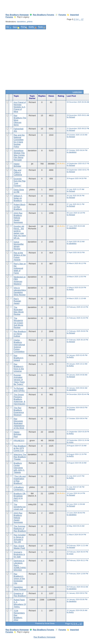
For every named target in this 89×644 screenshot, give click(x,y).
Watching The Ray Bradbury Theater (20, 457)
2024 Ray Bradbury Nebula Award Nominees (18, 218)
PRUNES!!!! (19, 440)
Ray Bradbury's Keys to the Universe (19, 368)
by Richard (71, 117)
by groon (70, 442)
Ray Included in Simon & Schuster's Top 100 (20, 538)
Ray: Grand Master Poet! (19, 547)
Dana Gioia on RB (19, 191)
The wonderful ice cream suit (20, 507)
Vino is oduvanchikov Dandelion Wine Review (20, 291)
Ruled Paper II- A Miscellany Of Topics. (20, 603)
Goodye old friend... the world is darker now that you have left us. (20, 232)
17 (82, 19)
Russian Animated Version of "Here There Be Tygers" (19, 380)
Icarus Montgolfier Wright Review (19, 245)
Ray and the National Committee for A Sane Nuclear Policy (19, 141)
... (80, 19)
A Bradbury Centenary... (19, 488)
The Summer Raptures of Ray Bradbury (20, 529)
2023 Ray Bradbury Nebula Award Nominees (18, 518)
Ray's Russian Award (17, 301)
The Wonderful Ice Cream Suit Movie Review (18, 323)
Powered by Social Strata (45, 623)
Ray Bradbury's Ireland (18, 358)
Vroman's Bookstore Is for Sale (19, 554)
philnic (30, 22)
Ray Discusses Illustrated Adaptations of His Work (19, 423)
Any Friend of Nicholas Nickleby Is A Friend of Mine (20, 107)
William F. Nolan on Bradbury (18, 198)
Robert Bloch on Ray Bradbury (20, 207)
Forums (62, 15)
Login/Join (77, 92)
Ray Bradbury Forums (43, 15)
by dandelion (72, 152)
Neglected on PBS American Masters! (20, 280)
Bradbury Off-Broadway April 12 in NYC (20, 497)
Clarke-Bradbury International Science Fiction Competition (19, 346)
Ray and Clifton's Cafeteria (18, 172)
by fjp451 (70, 289)
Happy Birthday (17, 165)
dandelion (21, 22)
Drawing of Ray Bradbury (20, 595)
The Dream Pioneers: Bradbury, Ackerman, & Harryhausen (19, 399)
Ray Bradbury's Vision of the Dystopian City (19, 578)
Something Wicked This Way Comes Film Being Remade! (19, 155)
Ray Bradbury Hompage (17, 15)
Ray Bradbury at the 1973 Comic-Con (20, 448)
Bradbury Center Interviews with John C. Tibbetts (19, 468)
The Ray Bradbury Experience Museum (19, 411)
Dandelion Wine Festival (20, 588)
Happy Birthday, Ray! (18, 434)
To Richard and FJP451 (19, 389)
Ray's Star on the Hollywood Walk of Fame (20, 268)
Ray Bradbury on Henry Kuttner (20, 334)
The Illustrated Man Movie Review (19, 311)
